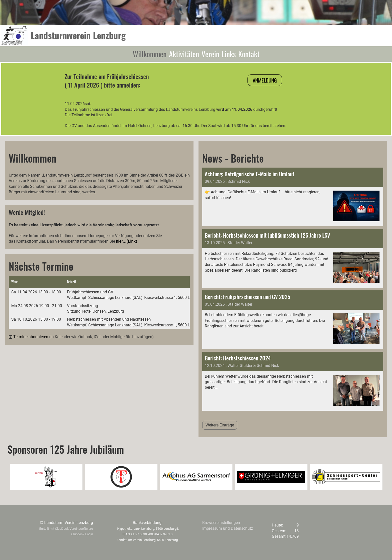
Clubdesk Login (82, 534)
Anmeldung (265, 80)
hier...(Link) (127, 241)
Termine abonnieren (31, 337)
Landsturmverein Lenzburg (78, 35)
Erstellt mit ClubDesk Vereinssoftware (66, 529)
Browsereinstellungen (221, 523)
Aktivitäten (184, 54)
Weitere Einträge (220, 425)
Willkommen (150, 54)
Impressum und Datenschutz (228, 528)
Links (229, 54)
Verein (210, 54)
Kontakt (249, 54)
